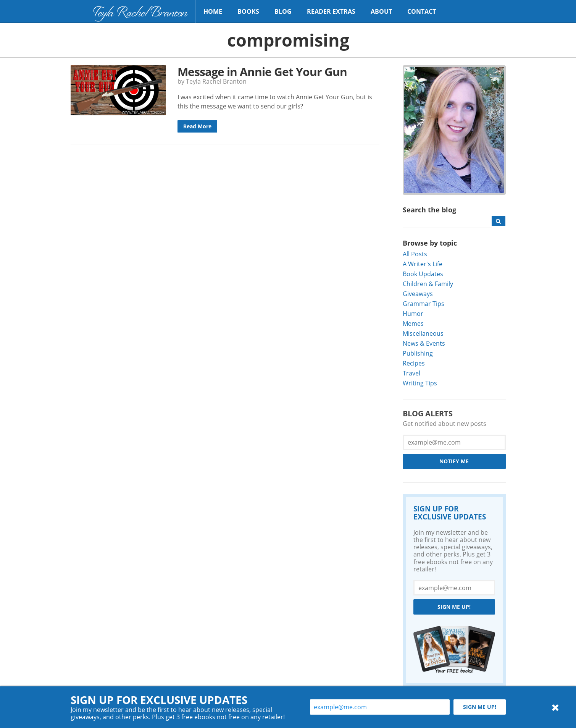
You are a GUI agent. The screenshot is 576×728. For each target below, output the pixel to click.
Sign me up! (454, 607)
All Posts (415, 254)
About (381, 11)
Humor (413, 313)
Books (248, 11)
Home (213, 11)
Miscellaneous (423, 333)
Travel (411, 373)
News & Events (424, 343)
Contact (422, 11)
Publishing (418, 353)
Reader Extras (331, 11)
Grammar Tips (424, 303)
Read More (197, 126)
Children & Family (428, 284)
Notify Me (454, 461)
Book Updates (423, 274)
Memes (413, 323)
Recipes (414, 363)
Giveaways (418, 294)
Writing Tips (420, 383)
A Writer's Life (423, 264)
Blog (283, 11)
